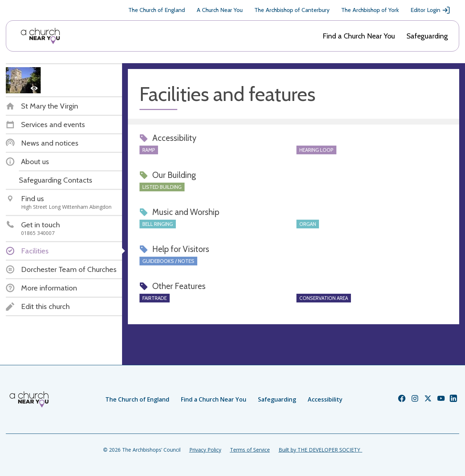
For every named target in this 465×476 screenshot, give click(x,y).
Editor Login (430, 10)
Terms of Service (250, 450)
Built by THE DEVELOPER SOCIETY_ (320, 450)
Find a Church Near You (359, 36)
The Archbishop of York (370, 10)
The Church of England (157, 10)
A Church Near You (220, 10)
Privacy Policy (205, 450)
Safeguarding (427, 36)
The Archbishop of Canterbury (292, 10)
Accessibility (325, 399)
